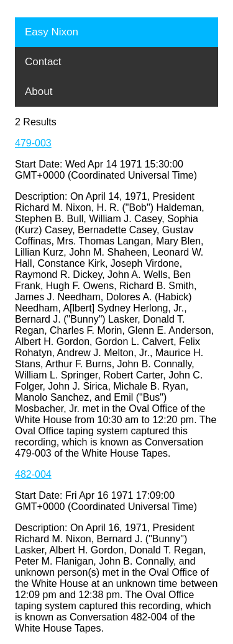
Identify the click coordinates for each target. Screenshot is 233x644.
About (39, 92)
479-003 (33, 143)
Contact (43, 62)
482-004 (33, 474)
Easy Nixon (52, 32)
